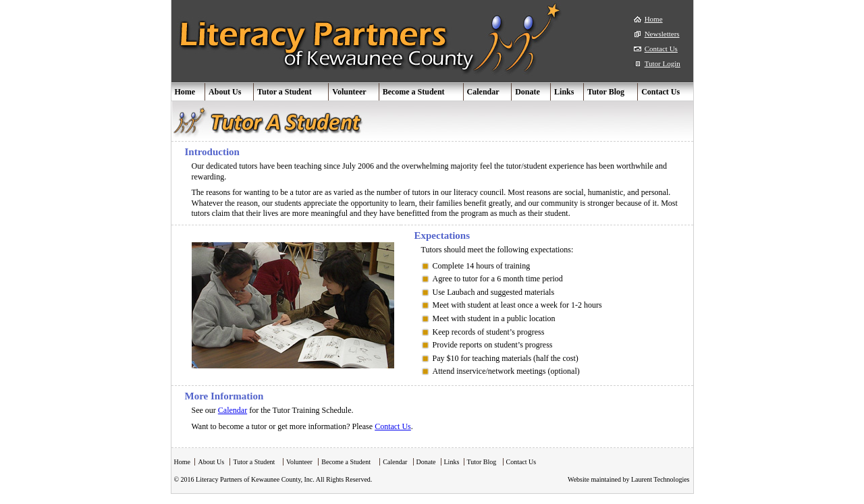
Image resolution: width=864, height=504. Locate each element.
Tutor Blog (606, 92)
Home (654, 19)
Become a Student (414, 92)
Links (564, 92)
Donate (528, 92)
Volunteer (349, 92)
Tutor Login (663, 63)
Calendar (483, 92)
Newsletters (662, 34)
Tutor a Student (285, 92)
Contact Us (661, 49)
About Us (225, 92)
